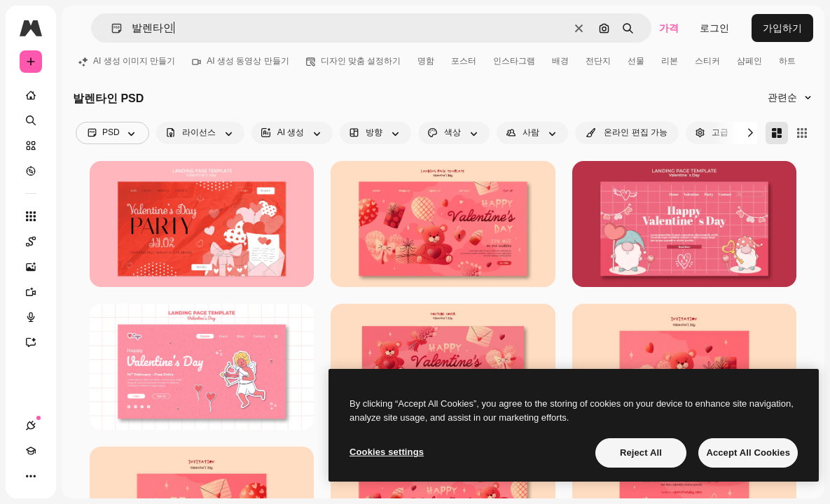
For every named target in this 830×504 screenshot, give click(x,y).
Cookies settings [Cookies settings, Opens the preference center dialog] (387, 452)
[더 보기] (31, 476)
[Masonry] (777, 133)
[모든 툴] (31, 216)
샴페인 (749, 61)
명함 (426, 61)
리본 (670, 61)
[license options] (200, 133)
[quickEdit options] (627, 133)
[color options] (454, 133)
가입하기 (782, 28)
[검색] (31, 120)
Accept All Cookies (748, 453)
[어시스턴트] (38, 342)
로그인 (714, 28)
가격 (669, 28)
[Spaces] (38, 241)
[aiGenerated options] (292, 133)
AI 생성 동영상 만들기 (240, 61)
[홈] (31, 95)
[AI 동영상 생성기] (38, 292)
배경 (560, 61)
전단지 (598, 61)
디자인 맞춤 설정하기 (354, 61)
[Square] (802, 133)
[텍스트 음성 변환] (38, 317)
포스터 (464, 61)
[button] (111, 28)
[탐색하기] (31, 171)
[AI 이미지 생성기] (38, 267)
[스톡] (31, 146)
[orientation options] (375, 133)
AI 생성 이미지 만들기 (127, 61)
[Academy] (31, 451)
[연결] (31, 426)
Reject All (641, 453)
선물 (636, 61)
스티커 (707, 61)
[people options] (532, 133)
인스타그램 (514, 61)
